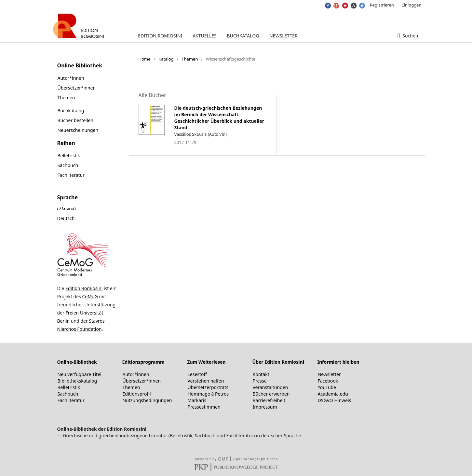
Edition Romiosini (160, 36)
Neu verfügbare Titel (80, 374)
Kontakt (261, 374)
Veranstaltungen (270, 387)
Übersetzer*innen (77, 88)
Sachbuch (68, 165)
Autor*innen (71, 78)
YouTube (327, 387)
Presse (260, 381)
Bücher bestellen (75, 120)
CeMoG (90, 296)
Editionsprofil (137, 394)
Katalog (166, 59)
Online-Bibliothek (77, 362)
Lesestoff (197, 374)
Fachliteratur (71, 175)
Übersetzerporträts (208, 387)
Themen (190, 59)
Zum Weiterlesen (207, 362)
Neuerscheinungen (78, 130)
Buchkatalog (243, 36)
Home (145, 59)
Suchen (410, 36)
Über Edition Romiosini (278, 362)
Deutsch (66, 218)
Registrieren (382, 5)
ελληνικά (67, 209)
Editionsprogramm (143, 362)
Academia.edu (333, 394)
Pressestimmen (204, 407)
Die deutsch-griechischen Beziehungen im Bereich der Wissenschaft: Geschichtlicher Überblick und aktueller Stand (219, 118)
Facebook (328, 381)
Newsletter (283, 36)
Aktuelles (205, 36)
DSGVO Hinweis (335, 400)
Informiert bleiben (338, 362)
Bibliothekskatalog (77, 381)
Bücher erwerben (271, 394)
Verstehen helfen (206, 381)
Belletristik (69, 155)
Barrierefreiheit (269, 400)
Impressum (265, 407)
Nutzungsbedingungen (147, 400)
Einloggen (411, 5)
